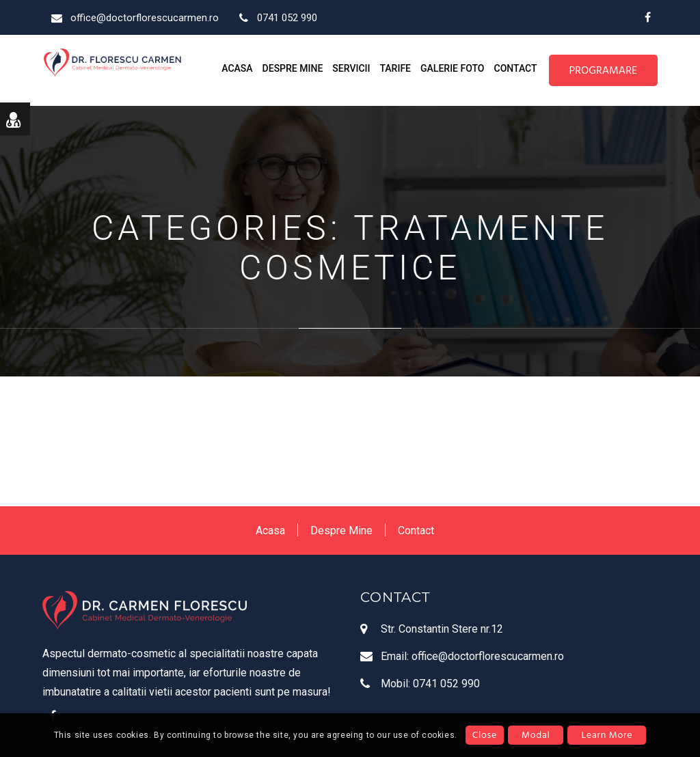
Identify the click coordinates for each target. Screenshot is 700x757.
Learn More (607, 735)
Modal (536, 735)
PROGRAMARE (603, 70)
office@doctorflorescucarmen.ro (488, 656)
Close (485, 735)
